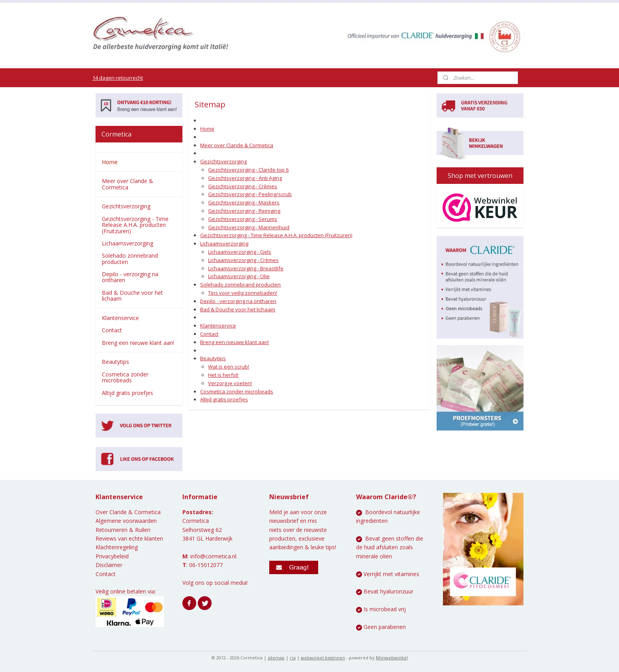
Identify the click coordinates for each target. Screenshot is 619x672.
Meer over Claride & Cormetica (237, 145)
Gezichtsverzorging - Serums (243, 219)
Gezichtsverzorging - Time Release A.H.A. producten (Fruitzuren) (276, 235)
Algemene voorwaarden (126, 521)
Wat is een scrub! (229, 367)
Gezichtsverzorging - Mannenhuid (249, 227)
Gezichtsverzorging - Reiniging (244, 211)
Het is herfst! (223, 375)
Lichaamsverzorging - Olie (239, 276)
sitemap (276, 658)
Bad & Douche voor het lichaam (238, 309)
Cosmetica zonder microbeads (237, 391)
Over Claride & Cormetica (128, 512)
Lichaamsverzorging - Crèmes (243, 260)
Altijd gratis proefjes (224, 399)
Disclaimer (109, 565)
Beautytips (213, 358)
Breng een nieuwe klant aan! (234, 342)
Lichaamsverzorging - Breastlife (246, 268)
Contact (209, 334)
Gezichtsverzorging (223, 161)
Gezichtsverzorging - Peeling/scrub (250, 194)
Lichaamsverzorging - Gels (240, 252)
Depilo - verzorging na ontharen (238, 301)
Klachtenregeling (117, 547)
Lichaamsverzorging (224, 243)
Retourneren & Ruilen (123, 530)
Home (207, 129)
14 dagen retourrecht (118, 78)
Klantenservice (218, 326)
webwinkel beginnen (323, 658)
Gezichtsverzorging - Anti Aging (245, 178)
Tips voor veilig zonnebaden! (243, 293)
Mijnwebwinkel (392, 658)
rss (293, 658)
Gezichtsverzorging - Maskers (244, 202)
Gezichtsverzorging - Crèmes (243, 186)
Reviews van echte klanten (129, 538)
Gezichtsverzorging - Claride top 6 (248, 170)
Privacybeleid (112, 556)
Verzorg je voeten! (230, 383)
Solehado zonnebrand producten (240, 285)
